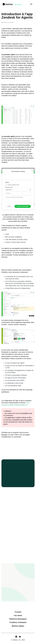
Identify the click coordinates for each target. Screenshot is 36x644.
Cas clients (18, 615)
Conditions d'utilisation (18, 622)
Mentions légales (18, 626)
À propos (18, 612)
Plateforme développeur (18, 619)
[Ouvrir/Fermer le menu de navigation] (31, 4)
